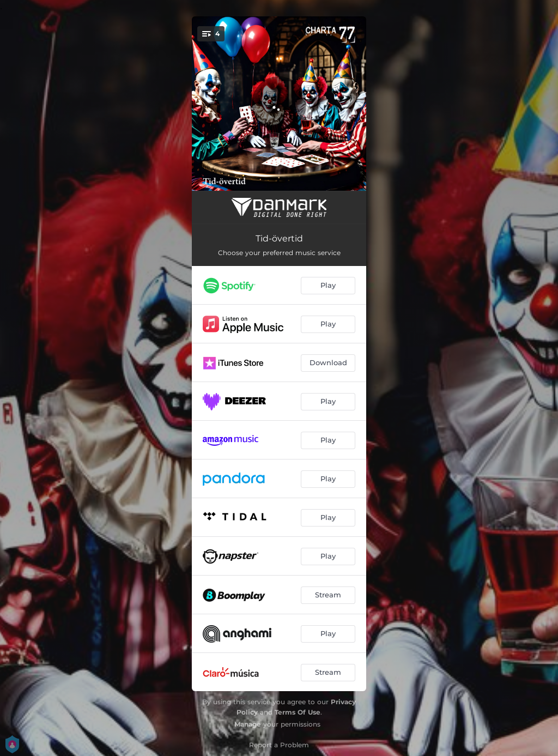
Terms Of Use (298, 712)
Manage (248, 724)
